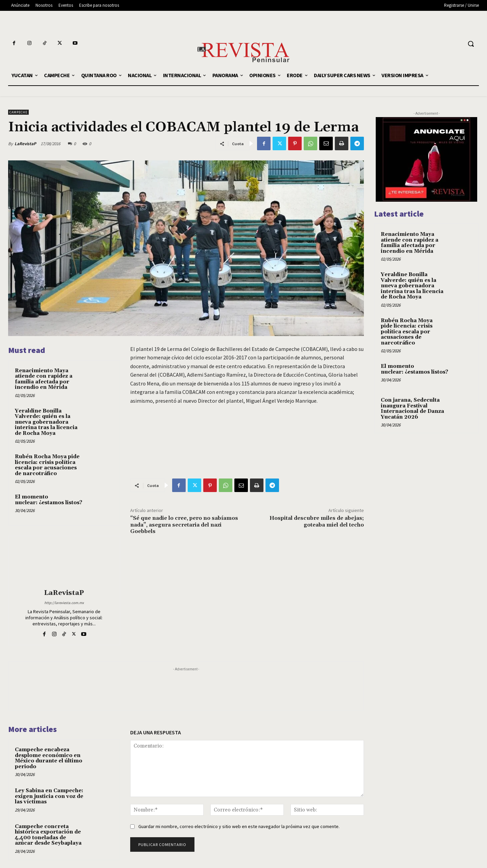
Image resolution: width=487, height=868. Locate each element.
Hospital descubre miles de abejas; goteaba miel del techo (317, 521)
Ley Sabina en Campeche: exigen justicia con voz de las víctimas (49, 796)
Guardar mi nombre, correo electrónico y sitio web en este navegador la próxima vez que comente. (239, 826)
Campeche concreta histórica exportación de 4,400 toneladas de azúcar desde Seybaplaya (48, 835)
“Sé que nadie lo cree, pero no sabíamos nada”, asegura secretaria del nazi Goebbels (184, 525)
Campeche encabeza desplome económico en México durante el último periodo (49, 758)
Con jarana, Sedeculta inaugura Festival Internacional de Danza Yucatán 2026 (412, 409)
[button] (471, 44)
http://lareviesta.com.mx (64, 603)
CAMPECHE (18, 112)
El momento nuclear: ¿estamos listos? (49, 500)
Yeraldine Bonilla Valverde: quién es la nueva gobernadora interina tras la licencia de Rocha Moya (46, 422)
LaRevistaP (25, 144)
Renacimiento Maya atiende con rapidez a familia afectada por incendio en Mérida (44, 379)
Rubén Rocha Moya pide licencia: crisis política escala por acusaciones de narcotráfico (47, 465)
